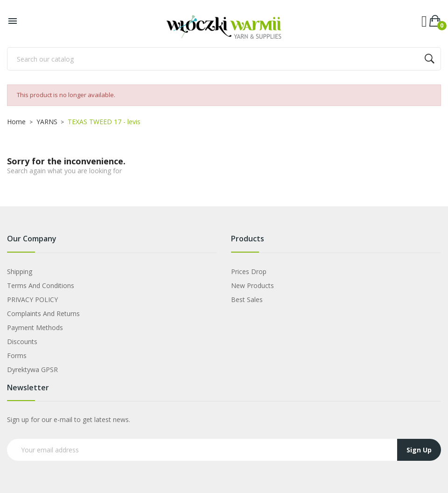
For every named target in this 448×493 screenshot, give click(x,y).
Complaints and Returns (43, 313)
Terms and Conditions (41, 285)
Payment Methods (35, 327)
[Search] (224, 59)
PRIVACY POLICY (32, 299)
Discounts (22, 342)
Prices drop (249, 271)
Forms (17, 356)
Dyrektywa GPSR (32, 370)
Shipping (20, 271)
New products (252, 285)
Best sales (247, 299)
